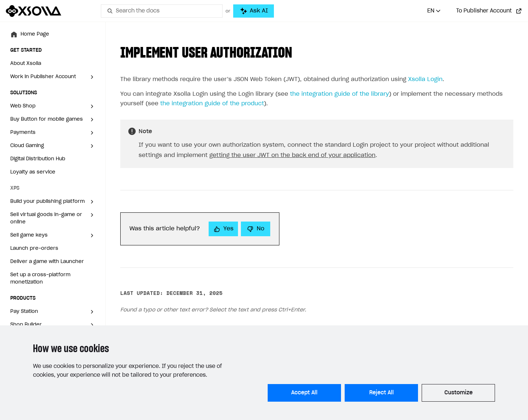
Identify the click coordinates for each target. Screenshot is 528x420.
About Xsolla (26, 64)
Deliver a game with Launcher (47, 262)
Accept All (304, 393)
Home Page (35, 34)
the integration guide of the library (340, 94)
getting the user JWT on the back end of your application (292, 155)
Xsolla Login (425, 79)
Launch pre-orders (34, 249)
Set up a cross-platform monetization (40, 279)
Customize (459, 393)
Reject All (382, 393)
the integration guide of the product (212, 104)
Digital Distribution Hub (38, 159)
